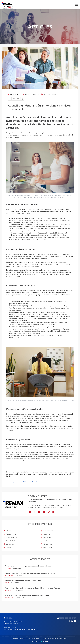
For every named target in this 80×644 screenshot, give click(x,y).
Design (7, 547)
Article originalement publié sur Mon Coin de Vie (23, 482)
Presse (45, 541)
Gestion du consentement (58, 638)
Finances (46, 534)
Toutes (8, 531)
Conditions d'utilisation (41, 638)
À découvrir (10, 534)
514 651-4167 (12, 627)
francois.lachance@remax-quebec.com (24, 629)
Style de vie (47, 547)
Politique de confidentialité (22, 638)
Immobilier (46, 537)
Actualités (14, 94)
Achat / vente (10, 537)
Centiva (44, 641)
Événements (47, 531)
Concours (9, 544)
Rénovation (47, 544)
